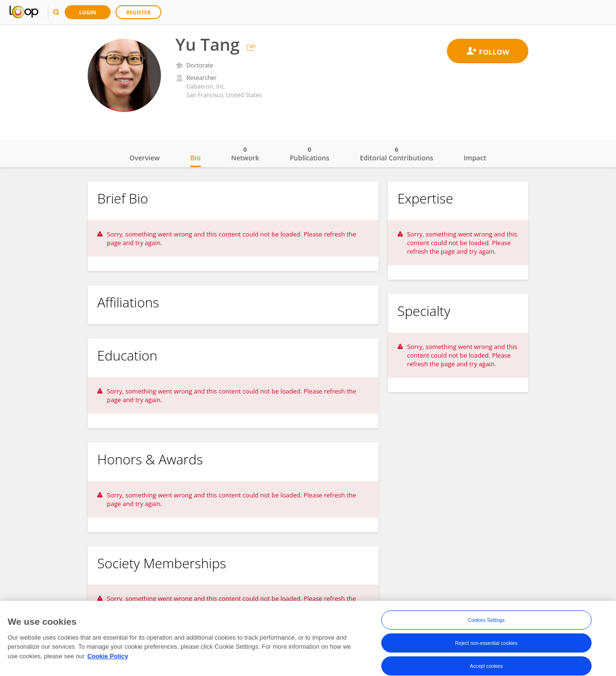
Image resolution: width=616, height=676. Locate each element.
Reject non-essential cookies (486, 644)
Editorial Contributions (396, 154)
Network (245, 154)
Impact (475, 158)
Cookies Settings (486, 621)
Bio (195, 158)
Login (88, 12)
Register (139, 12)
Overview (144, 158)
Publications (310, 154)
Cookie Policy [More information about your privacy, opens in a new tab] (108, 657)
